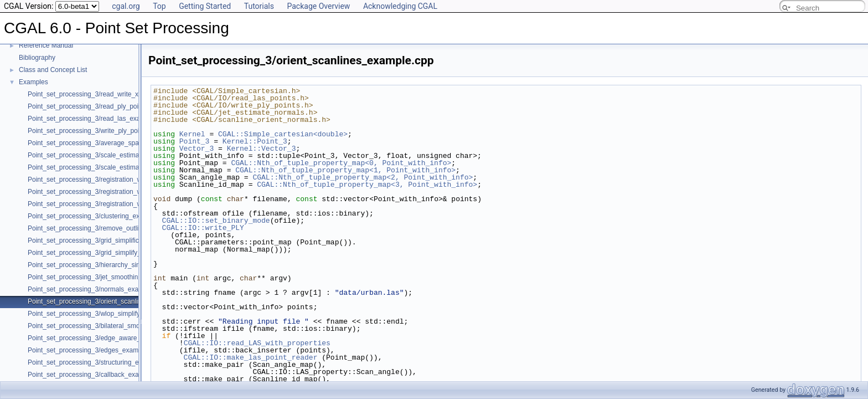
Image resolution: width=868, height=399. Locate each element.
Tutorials (259, 6)
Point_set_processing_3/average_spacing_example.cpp (110, 143)
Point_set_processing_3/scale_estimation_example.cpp (110, 155)
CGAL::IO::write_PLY (203, 228)
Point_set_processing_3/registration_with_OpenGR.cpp (110, 180)
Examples (33, 82)
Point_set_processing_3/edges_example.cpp (94, 350)
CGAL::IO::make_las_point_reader (251, 357)
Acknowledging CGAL (400, 6)
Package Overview (318, 6)
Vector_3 (197, 149)
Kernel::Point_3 (255, 141)
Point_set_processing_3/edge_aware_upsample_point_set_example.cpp (135, 338)
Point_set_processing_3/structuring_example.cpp (100, 362)
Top (159, 6)
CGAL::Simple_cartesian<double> (283, 134)
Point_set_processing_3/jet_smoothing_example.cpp (105, 277)
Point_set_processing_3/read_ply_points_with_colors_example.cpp (127, 106)
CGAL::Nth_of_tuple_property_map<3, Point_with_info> (367, 185)
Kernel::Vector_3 (262, 149)
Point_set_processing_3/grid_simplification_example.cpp (111, 241)
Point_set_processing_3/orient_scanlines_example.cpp (109, 301)
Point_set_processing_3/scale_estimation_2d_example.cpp (115, 167)
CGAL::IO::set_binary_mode (216, 221)
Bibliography (37, 58)
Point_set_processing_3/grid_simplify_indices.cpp (101, 253)
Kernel (192, 134)
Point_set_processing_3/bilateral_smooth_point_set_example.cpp (125, 326)
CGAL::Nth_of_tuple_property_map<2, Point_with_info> (363, 177)
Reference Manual (46, 45)
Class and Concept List (53, 70)
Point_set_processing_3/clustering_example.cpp (99, 216)
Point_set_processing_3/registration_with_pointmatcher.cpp (115, 192)
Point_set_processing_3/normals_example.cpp (97, 289)
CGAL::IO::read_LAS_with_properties (257, 343)
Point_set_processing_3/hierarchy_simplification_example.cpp (119, 265)
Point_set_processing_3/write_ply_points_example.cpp (108, 131)
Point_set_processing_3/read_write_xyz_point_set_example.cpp (122, 94)
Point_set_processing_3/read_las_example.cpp (97, 119)
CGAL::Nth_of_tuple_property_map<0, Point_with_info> (341, 163)
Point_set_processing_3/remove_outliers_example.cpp (108, 228)
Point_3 (195, 141)
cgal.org (126, 6)
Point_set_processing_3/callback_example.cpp (97, 375)
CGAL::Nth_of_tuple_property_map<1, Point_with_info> (345, 170)
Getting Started (205, 6)
